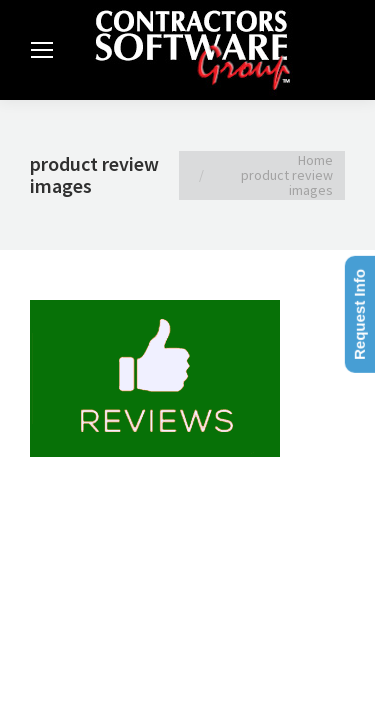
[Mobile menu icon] (42, 50)
